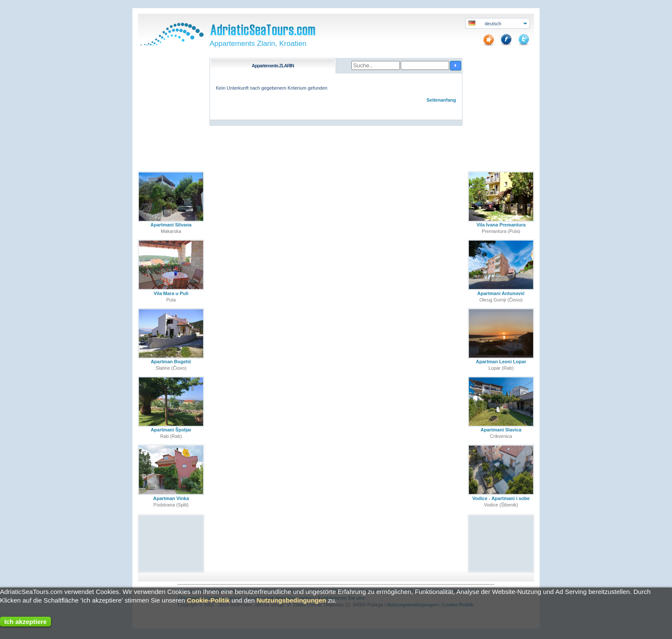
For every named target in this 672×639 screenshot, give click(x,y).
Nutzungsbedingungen (291, 600)
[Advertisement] (171, 543)
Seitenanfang (441, 100)
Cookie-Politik (208, 600)
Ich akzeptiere (25, 622)
